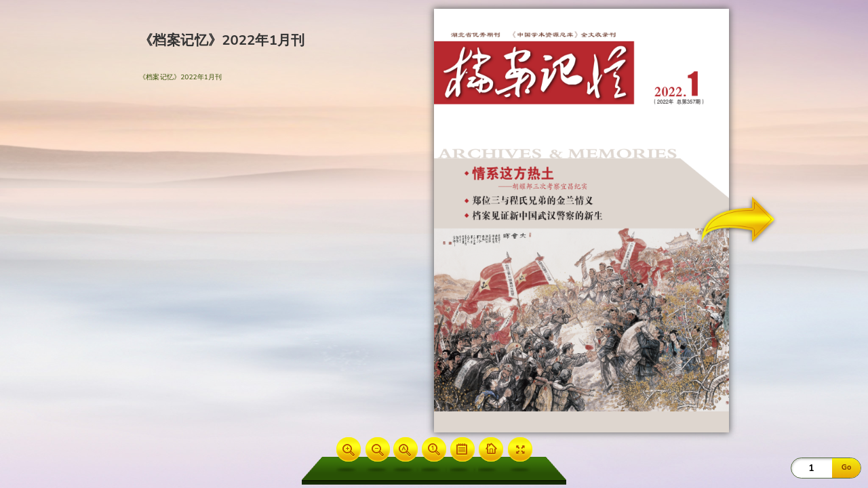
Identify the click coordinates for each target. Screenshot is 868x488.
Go (846, 467)
